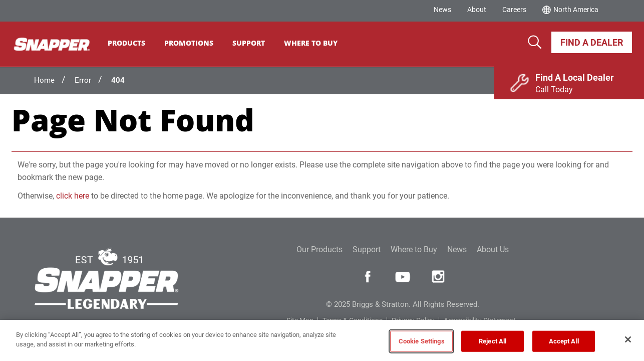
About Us (493, 249)
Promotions (195, 43)
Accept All (564, 341)
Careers (514, 10)
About (477, 10)
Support (255, 43)
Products (133, 43)
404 (118, 80)
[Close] (628, 339)
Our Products (319, 249)
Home (44, 80)
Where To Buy (317, 43)
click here (73, 196)
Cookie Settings (422, 341)
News (442, 10)
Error (83, 80)
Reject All (493, 341)
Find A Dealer (592, 42)
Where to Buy (414, 249)
